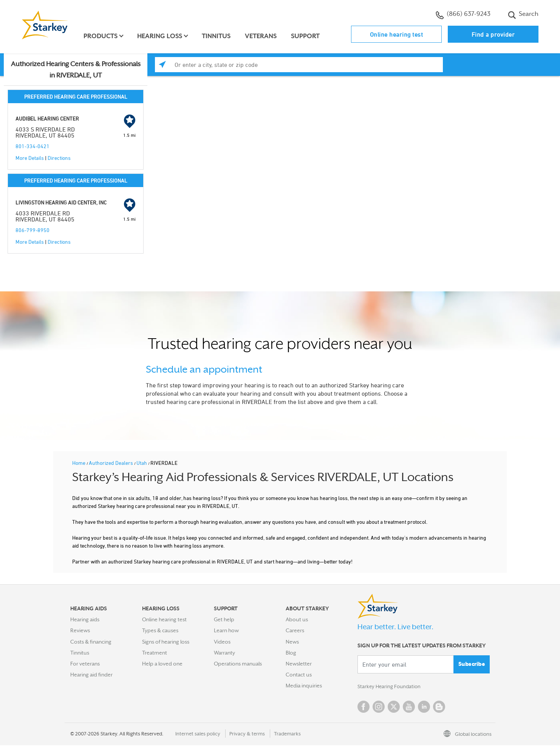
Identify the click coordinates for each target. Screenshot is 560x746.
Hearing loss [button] (161, 36)
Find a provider (493, 34)
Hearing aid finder (91, 675)
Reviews (80, 630)
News (292, 642)
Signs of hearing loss (166, 642)
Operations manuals (238, 664)
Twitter (394, 707)
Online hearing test (397, 34)
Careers (295, 630)
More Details (30, 158)
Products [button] (102, 36)
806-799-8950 (32, 230)
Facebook (364, 707)
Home (79, 463)
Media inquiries (304, 686)
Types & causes (160, 630)
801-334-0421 (32, 146)
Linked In (424, 707)
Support (306, 36)
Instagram (379, 707)
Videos (222, 642)
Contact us (299, 675)
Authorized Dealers (111, 463)
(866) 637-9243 (463, 15)
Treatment (155, 653)
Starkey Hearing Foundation (391, 687)
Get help (224, 619)
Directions (59, 158)
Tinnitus (217, 36)
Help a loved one (162, 664)
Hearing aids (85, 619)
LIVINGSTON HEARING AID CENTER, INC (61, 202)
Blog (291, 653)
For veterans (85, 664)
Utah (142, 463)
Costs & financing (91, 642)
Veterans (262, 36)
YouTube (409, 707)
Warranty (224, 653)
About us (297, 619)
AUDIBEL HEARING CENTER (47, 118)
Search (523, 15)
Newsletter (299, 664)
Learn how (226, 630)
